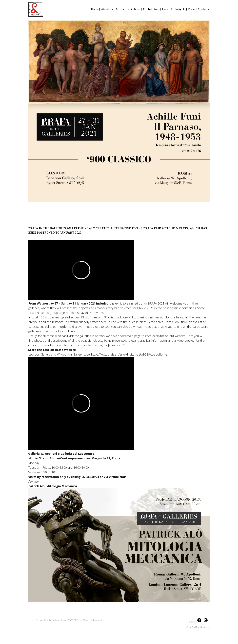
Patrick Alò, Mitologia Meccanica (53, 486)
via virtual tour (115, 477)
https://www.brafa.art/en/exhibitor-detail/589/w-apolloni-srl (130, 354)
